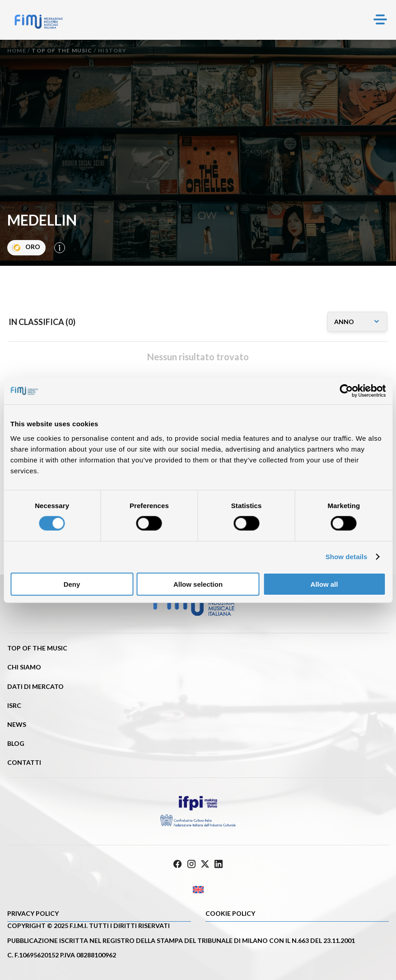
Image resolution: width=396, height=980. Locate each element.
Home (17, 50)
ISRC (14, 705)
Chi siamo (24, 667)
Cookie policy (230, 913)
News (17, 724)
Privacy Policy (33, 913)
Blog (16, 743)
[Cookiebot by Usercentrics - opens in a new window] (346, 391)
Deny (72, 584)
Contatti (24, 762)
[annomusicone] (357, 322)
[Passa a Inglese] (198, 890)
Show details (347, 557)
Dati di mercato (35, 686)
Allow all (324, 584)
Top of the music (62, 50)
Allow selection (198, 584)
